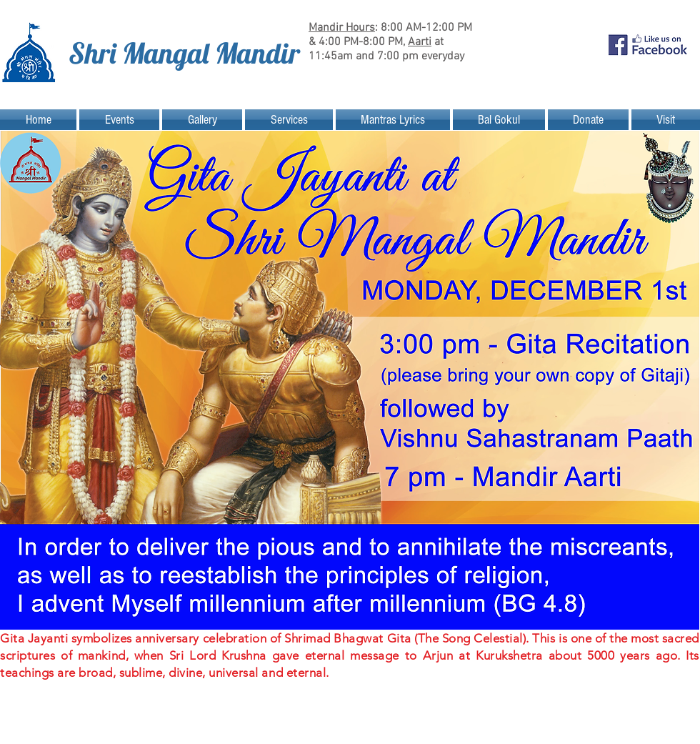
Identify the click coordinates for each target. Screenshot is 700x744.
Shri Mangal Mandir (184, 53)
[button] (119, 120)
